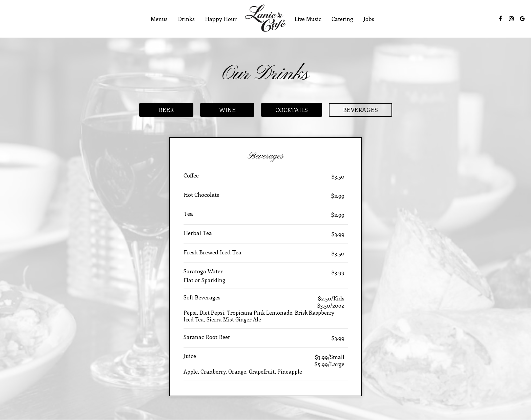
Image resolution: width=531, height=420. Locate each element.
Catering (342, 19)
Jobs (369, 19)
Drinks (186, 19)
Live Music (308, 19)
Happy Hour (221, 19)
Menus (159, 19)
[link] (265, 18)
